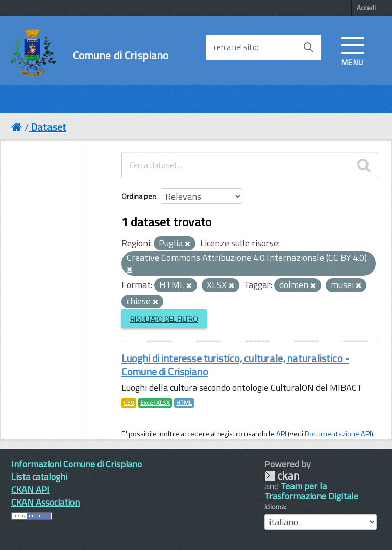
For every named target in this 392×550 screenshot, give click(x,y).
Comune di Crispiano (121, 55)
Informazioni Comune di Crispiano (77, 464)
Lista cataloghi (39, 477)
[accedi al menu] (353, 51)
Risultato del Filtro (164, 319)
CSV (129, 403)
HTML (184, 403)
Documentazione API (338, 434)
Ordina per (138, 196)
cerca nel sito (235, 47)
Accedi (366, 8)
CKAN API (30, 489)
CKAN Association (45, 502)
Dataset (48, 127)
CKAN (282, 476)
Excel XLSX (155, 403)
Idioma (275, 507)
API (281, 434)
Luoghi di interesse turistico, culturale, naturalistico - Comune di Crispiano (235, 365)
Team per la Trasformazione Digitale (311, 491)
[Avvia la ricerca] (308, 47)
